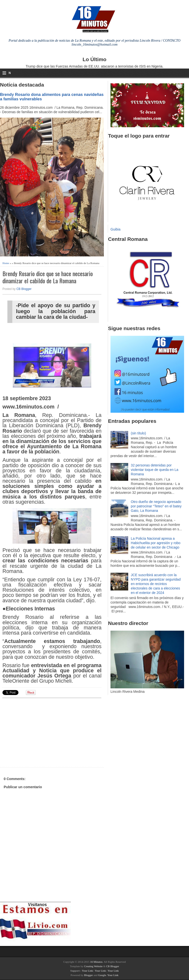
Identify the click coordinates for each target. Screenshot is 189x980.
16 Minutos (96, 962)
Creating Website (93, 966)
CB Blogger (24, 289)
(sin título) (138, 433)
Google (102, 975)
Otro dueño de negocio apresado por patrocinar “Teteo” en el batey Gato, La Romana (156, 506)
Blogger (88, 975)
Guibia (115, 229)
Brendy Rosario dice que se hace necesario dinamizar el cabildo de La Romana (48, 277)
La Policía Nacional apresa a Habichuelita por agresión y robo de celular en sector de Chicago (156, 543)
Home (6, 263)
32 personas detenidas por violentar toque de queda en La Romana (155, 470)
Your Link (87, 971)
